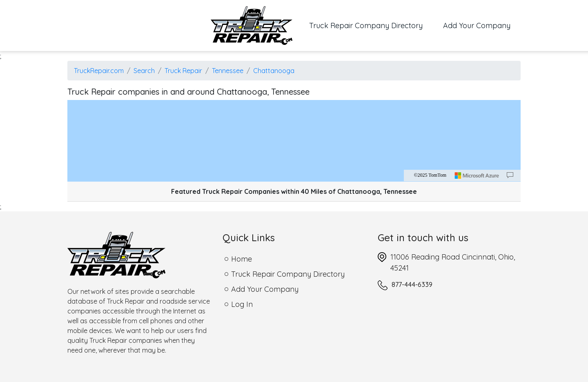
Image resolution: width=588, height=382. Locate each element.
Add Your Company (477, 26)
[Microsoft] (477, 175)
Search (144, 71)
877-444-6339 (412, 284)
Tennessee (228, 71)
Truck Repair (183, 71)
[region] (294, 141)
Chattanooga (274, 71)
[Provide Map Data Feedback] (510, 175)
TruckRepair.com (99, 71)
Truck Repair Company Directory (371, 25)
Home (242, 259)
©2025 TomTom (430, 175)
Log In (242, 304)
